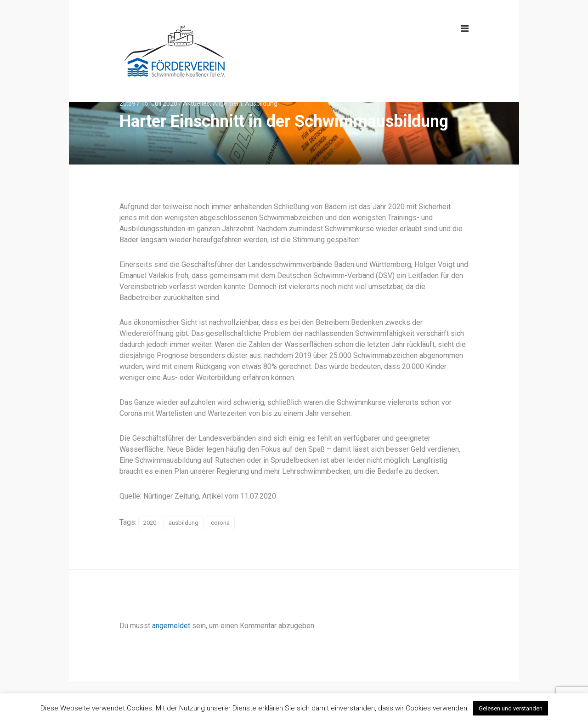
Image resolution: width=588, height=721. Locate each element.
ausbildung (184, 523)
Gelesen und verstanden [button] (511, 708)
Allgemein (227, 103)
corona (220, 523)
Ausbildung (261, 103)
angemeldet (171, 626)
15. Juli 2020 (159, 103)
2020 (150, 523)
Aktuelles (196, 103)
